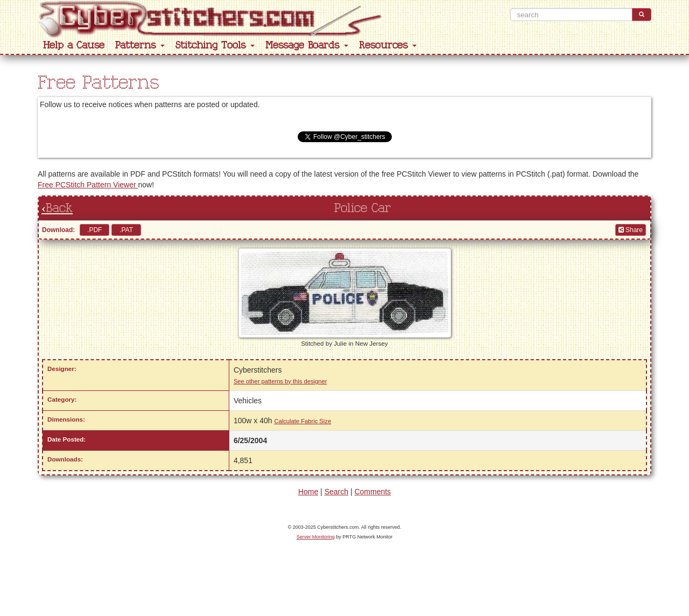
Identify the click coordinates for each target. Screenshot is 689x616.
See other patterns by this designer (280, 381)
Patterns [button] (140, 45)
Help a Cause (74, 45)
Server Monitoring (316, 537)
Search (336, 492)
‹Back (57, 208)
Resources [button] (388, 45)
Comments (372, 492)
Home (308, 492)
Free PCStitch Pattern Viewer (88, 185)
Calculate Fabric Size (303, 421)
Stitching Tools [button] (215, 45)
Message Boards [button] (307, 45)
